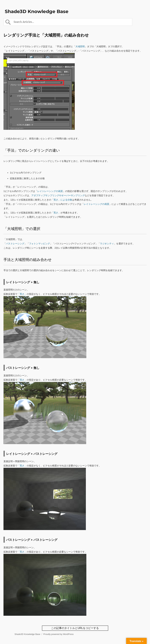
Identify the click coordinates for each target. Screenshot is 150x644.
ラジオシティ (107, 244)
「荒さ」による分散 (62, 200)
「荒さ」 (56, 213)
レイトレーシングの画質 (50, 191)
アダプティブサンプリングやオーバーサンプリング (58, 195)
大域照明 (80, 46)
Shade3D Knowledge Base (37, 11)
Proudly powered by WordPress (58, 634)
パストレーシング (15, 244)
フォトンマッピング (39, 244)
